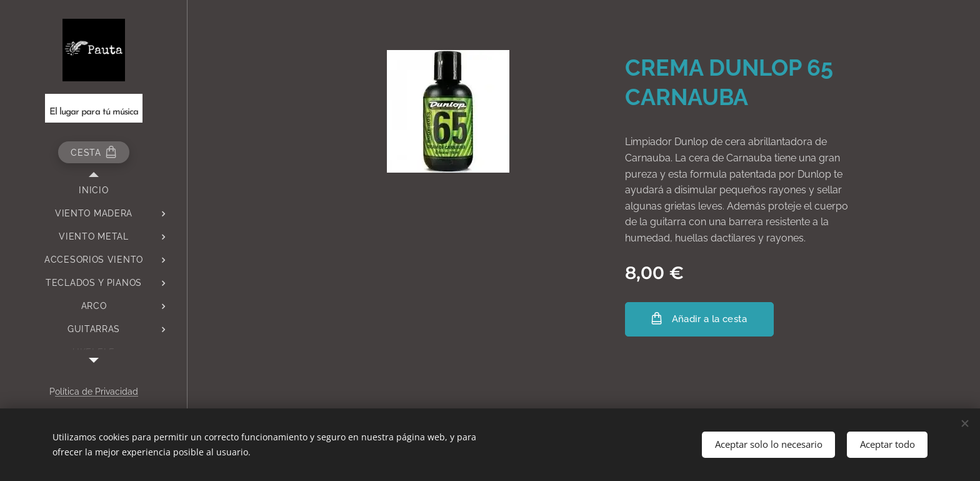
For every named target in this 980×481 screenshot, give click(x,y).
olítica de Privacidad (97, 392)
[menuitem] (94, 190)
